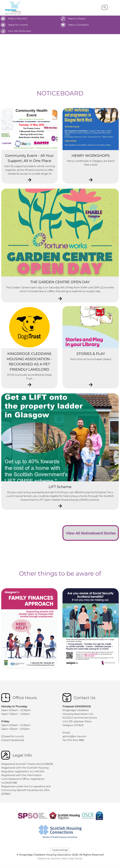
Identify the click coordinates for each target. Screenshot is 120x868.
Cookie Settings (60, 850)
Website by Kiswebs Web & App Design (60, 858)
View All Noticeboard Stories (91, 533)
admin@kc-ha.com (75, 736)
